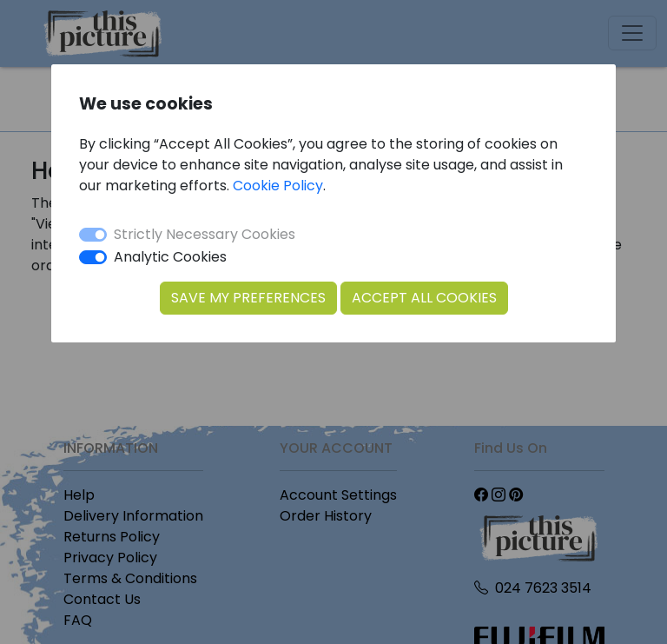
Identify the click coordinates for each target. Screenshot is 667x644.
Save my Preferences (248, 298)
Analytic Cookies (170, 257)
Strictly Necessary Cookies (205, 234)
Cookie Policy (278, 186)
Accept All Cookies (424, 298)
